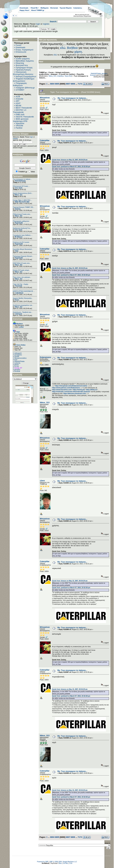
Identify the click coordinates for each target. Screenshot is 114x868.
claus (42, 481)
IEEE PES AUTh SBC (22, 202)
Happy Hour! (24, 10)
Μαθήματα (44, 8)
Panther (19, 128)
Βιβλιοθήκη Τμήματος (25, 61)
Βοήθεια (72, 48)
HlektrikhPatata (20, 181)
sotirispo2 (18, 314)
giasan (17, 365)
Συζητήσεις (78, 8)
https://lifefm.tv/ (91, 390)
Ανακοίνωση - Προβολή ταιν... (23, 312)
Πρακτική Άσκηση (23, 70)
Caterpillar (45, 140)
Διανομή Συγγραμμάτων (26, 76)
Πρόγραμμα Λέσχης (24, 68)
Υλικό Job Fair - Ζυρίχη (20, 284)
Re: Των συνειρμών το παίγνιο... (73, 98)
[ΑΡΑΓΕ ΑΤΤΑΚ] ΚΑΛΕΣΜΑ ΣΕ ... (24, 291)
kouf (16, 360)
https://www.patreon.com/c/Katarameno (66, 388)
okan (17, 251)
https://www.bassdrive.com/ (62, 390)
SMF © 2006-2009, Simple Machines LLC (63, 862)
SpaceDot (20, 123)
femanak (17, 371)
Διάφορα (54, 74)
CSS (71, 863)
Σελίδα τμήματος (23, 59)
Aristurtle (19, 99)
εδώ (63, 48)
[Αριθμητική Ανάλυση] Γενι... (22, 228)
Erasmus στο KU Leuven (21, 242)
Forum (19, 45)
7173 (80, 84)
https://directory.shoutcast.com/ (75, 394)
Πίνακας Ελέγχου (21, 134)
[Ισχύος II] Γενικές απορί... (21, 270)
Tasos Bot (68, 76)
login (38, 24)
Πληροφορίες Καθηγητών (20, 84)
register (46, 24)
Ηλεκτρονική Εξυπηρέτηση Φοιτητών (23, 73)
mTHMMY (20, 90)
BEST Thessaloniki (24, 108)
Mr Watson (19, 237)
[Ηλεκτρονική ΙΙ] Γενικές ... (21, 186)
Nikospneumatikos (20, 358)
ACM (18, 97)
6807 (68, 84)
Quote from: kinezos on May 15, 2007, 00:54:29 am (70, 160)
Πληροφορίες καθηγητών (21, 221)
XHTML (66, 863)
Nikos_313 (18, 195)
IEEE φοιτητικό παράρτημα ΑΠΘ (21, 120)
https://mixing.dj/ (79, 390)
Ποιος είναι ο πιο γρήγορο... (22, 277)
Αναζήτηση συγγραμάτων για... (23, 305)
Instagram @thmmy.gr (25, 88)
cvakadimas (19, 293)
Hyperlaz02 (19, 223)
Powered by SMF (43, 862)
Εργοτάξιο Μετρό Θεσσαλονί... (23, 249)
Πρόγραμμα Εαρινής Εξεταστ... (23, 256)
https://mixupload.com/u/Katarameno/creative (71, 386)
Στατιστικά (18, 319)
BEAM (18, 106)
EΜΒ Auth (20, 114)
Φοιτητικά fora (22, 65)
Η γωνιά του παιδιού (67, 74)
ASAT (18, 103)
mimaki (17, 356)
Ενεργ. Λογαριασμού (25, 50)
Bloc (60, 863)
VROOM (19, 126)
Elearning (20, 63)
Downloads (24, 8)
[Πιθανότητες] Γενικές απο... (22, 214)
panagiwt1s (18, 355)
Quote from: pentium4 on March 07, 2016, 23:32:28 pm (71, 167)
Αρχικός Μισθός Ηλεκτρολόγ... (23, 298)
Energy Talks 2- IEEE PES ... (22, 200)
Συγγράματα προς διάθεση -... (23, 235)
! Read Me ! (35, 8)
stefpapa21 (18, 353)
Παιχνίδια (80, 74)
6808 (73, 84)
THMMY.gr (43, 72)
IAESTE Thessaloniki (25, 117)
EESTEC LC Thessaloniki (20, 111)
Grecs (17, 300)
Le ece (17, 366)
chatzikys (60, 76)
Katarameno (45, 357)
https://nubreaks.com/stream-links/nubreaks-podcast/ (71, 392)
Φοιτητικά (54, 8)
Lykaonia (17, 363)
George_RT (18, 368)
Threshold (18, 286)
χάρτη (78, 52)
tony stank (19, 188)
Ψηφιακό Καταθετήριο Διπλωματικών (24, 80)
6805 (57, 84)
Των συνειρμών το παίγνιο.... (22, 179)
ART (18, 101)
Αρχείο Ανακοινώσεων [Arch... (23, 193)
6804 (52, 84)
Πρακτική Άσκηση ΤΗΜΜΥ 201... (24, 207)
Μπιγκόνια (45, 98)
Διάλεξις (18, 209)
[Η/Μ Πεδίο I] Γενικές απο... (22, 263)
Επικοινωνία (21, 52)
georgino (17, 370)
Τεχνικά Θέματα (66, 8)
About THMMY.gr (38, 10)
